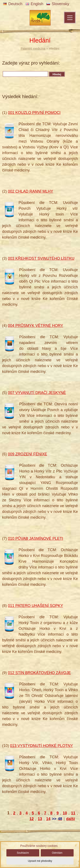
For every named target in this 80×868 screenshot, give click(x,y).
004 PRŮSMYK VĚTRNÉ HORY (36, 326)
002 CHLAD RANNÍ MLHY (31, 191)
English (34, 4)
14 (48, 819)
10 (65, 813)
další (71, 819)
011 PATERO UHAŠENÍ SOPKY (35, 606)
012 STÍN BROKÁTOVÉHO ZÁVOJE (39, 673)
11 (73, 813)
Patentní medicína (33, 49)
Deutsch (13, 4)
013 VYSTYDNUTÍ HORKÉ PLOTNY (41, 746)
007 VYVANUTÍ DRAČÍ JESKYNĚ (37, 393)
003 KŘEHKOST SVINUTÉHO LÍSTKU (41, 258)
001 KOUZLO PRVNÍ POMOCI (34, 113)
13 (40, 819)
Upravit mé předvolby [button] (40, 861)
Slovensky (58, 4)
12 (32, 819)
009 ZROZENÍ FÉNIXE (28, 454)
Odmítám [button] (57, 853)
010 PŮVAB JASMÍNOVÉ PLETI (36, 539)
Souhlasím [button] (23, 853)
